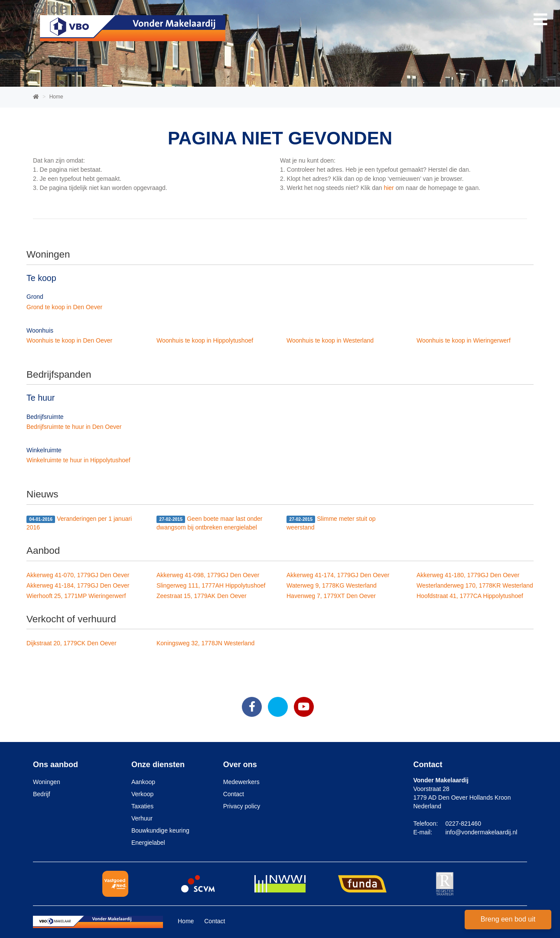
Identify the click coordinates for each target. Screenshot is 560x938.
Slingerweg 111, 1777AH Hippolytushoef (211, 585)
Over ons (240, 765)
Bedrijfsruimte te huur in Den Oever (74, 427)
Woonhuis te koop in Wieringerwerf (464, 340)
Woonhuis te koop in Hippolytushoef (205, 340)
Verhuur (142, 818)
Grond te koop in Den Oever (64, 307)
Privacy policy (242, 806)
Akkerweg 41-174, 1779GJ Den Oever (338, 575)
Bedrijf (42, 794)
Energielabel (148, 843)
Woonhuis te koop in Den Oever (69, 340)
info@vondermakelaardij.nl (481, 832)
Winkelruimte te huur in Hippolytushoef (78, 460)
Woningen (47, 782)
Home (186, 921)
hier (389, 188)
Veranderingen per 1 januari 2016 (79, 523)
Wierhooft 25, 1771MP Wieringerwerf (76, 596)
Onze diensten (158, 765)
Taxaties (142, 806)
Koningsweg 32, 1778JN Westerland (205, 643)
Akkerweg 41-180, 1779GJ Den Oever (468, 575)
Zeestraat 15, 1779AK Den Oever (202, 596)
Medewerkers (241, 782)
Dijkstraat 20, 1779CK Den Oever (72, 643)
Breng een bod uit (508, 919)
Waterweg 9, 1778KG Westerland (332, 585)
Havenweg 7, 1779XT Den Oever (331, 596)
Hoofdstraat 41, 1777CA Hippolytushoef (470, 596)
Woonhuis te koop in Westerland (330, 340)
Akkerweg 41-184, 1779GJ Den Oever (78, 585)
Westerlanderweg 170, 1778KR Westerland (475, 585)
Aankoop (143, 782)
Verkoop (142, 794)
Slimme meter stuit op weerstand (331, 523)
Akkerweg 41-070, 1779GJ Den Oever (78, 575)
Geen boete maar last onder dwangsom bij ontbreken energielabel (210, 523)
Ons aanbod (55, 765)
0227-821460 (463, 824)
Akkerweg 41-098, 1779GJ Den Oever (208, 575)
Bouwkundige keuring (160, 830)
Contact (234, 794)
